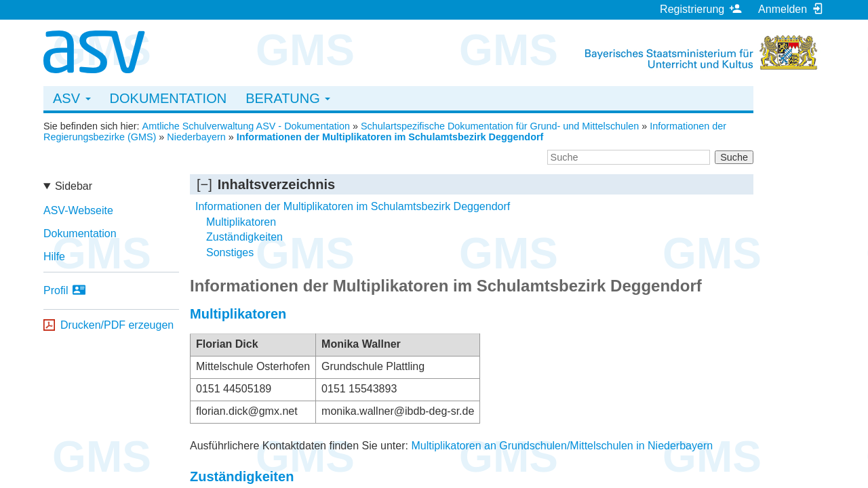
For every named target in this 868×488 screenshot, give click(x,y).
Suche (734, 157)
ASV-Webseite (78, 210)
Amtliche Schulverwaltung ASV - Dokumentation (246, 126)
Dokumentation (169, 98)
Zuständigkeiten (244, 237)
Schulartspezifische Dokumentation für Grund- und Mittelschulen (500, 126)
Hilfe (54, 257)
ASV (72, 98)
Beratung (288, 98)
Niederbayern (196, 137)
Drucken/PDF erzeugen (117, 325)
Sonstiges (230, 252)
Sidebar (74, 186)
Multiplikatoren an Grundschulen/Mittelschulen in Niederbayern (562, 446)
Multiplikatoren (241, 222)
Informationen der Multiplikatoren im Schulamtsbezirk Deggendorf (390, 137)
